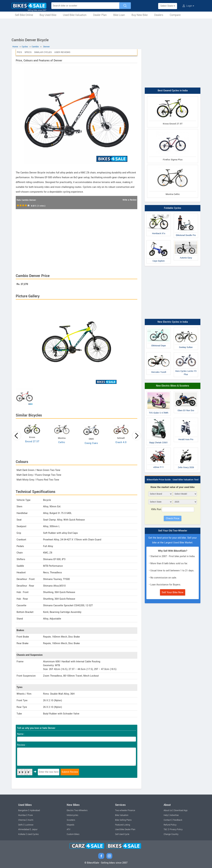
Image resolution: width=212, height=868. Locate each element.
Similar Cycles (43, 52)
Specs (28, 52)
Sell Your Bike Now (173, 592)
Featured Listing (123, 825)
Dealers (159, 15)
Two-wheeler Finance (125, 810)
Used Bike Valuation (75, 15)
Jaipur (35, 829)
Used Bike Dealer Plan (125, 829)
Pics (19, 52)
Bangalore (23, 810)
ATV (69, 829)
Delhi (21, 825)
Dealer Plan (100, 15)
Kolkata (22, 834)
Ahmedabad (24, 829)
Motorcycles (72, 815)
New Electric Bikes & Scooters (173, 386)
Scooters (71, 820)
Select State (168, 6)
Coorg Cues (91, 443)
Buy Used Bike (48, 15)
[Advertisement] (106, 28)
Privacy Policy (176, 829)
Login (188, 6)
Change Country (171, 834)
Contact (167, 820)
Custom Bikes (73, 834)
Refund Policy (170, 825)
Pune (30, 815)
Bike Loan (119, 15)
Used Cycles (33, 834)
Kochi (31, 820)
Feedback (178, 820)
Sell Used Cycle (122, 834)
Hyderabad (35, 810)
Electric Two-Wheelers (77, 810)
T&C (166, 829)
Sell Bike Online (24, 15)
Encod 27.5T (32, 442)
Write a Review (130, 200)
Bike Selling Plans (123, 820)
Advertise (174, 815)
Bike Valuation (122, 815)
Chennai (22, 820)
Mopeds (70, 825)
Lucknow (29, 825)
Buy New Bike (140, 15)
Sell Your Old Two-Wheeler (173, 531)
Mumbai (22, 815)
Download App (181, 810)
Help (166, 815)
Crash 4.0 (121, 442)
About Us (168, 810)
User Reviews (62, 52)
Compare (175, 15)
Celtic (62, 442)
